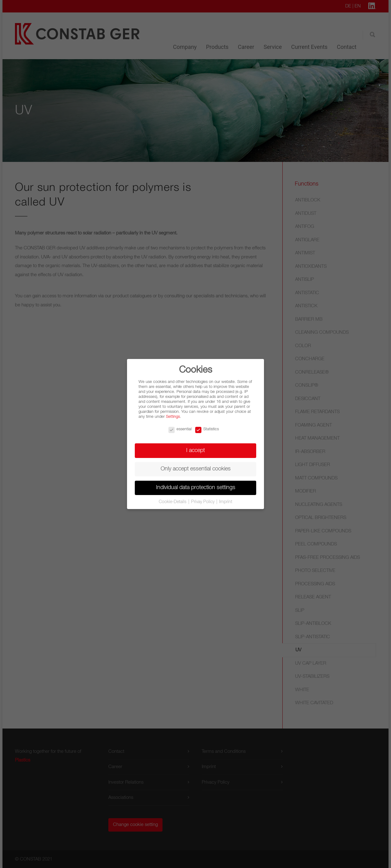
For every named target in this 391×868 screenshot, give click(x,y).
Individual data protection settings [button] (196, 488)
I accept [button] (195, 451)
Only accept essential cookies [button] (196, 469)
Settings (173, 417)
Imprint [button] (226, 502)
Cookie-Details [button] (173, 502)
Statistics (207, 429)
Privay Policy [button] (203, 502)
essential (180, 429)
